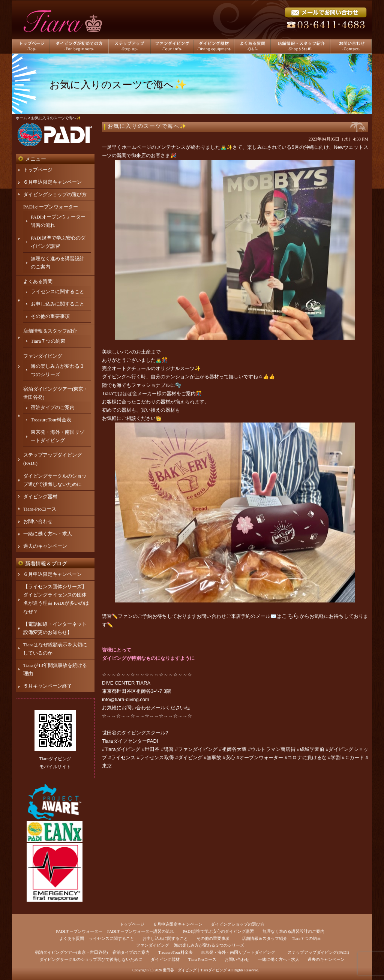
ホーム (21, 118)
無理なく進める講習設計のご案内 (293, 931)
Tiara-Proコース (40, 509)
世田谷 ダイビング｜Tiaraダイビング (195, 970)
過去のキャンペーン (45, 546)
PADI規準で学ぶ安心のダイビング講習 (218, 931)
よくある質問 (38, 281)
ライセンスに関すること (58, 291)
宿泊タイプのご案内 (53, 407)
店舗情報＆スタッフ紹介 (50, 331)
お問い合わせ (38, 521)
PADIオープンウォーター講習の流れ (141, 931)
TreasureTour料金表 (51, 420)
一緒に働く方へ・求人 (48, 534)
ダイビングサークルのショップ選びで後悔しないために (91, 959)
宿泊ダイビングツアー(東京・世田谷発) (71, 952)
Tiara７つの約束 (48, 341)
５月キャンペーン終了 (48, 686)
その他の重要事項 (50, 316)
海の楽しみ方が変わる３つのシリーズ (209, 945)
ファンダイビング (43, 356)
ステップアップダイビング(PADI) (318, 952)
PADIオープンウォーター (51, 207)
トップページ (38, 170)
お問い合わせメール (143, 708)
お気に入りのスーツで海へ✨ (147, 126)
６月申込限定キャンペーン (52, 182)
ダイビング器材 (40, 497)
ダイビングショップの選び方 (55, 194)
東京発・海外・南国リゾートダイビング (238, 952)
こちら (290, 616)
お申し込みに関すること (58, 304)
